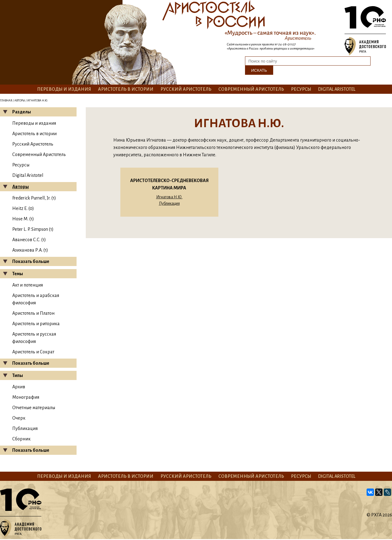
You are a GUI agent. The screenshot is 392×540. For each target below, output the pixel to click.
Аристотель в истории (126, 89)
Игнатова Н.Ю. (169, 197)
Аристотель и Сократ (33, 352)
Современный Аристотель (251, 89)
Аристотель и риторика (36, 324)
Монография (26, 397)
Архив (19, 387)
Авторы (20, 101)
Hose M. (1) (23, 219)
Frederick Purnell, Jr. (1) (34, 198)
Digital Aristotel (337, 89)
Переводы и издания (64, 89)
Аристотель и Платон (33, 313)
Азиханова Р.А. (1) (30, 250)
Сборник (21, 439)
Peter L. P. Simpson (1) (33, 229)
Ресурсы (301, 89)
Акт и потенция (28, 285)
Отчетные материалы (34, 408)
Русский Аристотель (186, 89)
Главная (6, 101)
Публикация (25, 428)
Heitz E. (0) (23, 208)
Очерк (19, 418)
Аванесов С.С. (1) (29, 240)
